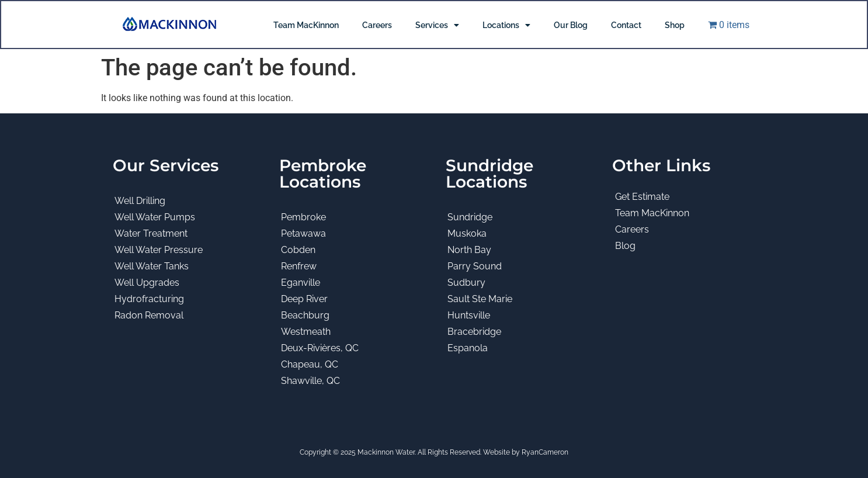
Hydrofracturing (149, 299)
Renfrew (299, 266)
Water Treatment (151, 233)
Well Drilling (140, 201)
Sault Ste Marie (480, 299)
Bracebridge (474, 332)
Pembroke (303, 217)
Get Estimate (642, 197)
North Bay (469, 250)
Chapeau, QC (310, 364)
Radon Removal (149, 315)
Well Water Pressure (159, 250)
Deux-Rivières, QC (320, 348)
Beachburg (305, 315)
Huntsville (469, 315)
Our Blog (571, 25)
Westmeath (306, 332)
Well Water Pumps (155, 217)
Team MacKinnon (306, 25)
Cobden (298, 250)
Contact (626, 25)
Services (437, 25)
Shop (675, 25)
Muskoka (467, 233)
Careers (377, 25)
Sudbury (466, 283)
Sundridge (470, 217)
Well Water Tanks (152, 266)
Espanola (468, 348)
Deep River (304, 299)
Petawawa (303, 233)
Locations (506, 25)
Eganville (301, 283)
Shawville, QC (310, 381)
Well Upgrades (147, 283)
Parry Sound (475, 266)
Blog (625, 246)
